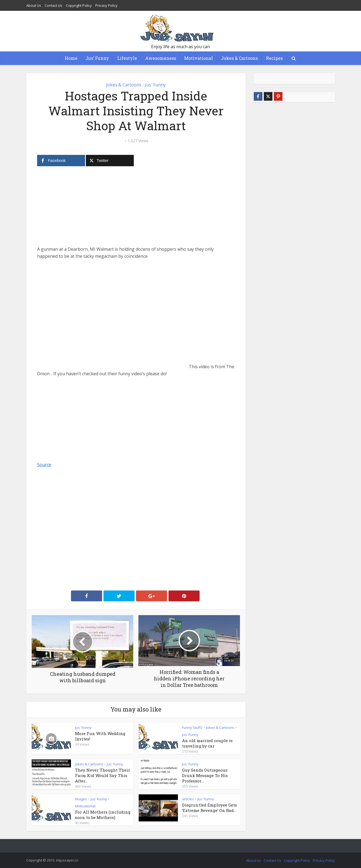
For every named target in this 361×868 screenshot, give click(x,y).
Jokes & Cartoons (239, 58)
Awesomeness (161, 58)
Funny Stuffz (192, 727)
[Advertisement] (136, 208)
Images (81, 799)
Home (71, 58)
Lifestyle (127, 58)
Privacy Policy (106, 5)
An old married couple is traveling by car (207, 743)
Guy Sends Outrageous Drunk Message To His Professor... (205, 775)
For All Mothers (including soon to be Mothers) (103, 815)
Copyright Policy (79, 5)
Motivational (199, 58)
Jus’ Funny (97, 58)
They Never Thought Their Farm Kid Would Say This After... (103, 775)
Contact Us (53, 5)
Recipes (274, 58)
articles (188, 799)
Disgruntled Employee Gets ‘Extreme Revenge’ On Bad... (209, 808)
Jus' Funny (155, 85)
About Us (34, 5)
